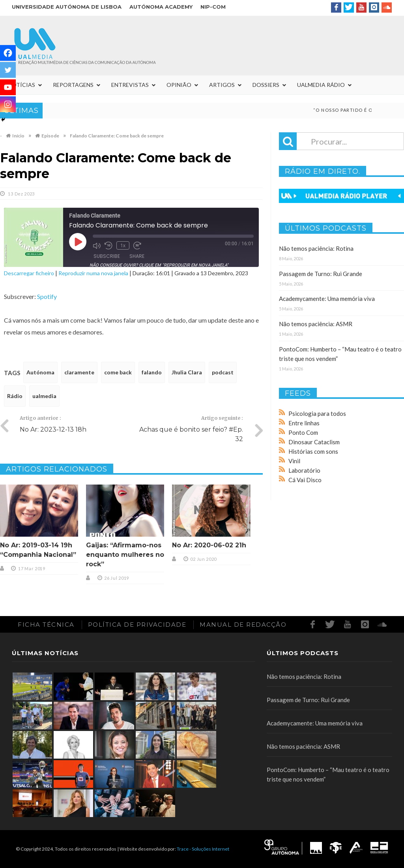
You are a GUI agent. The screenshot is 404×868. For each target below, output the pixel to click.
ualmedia (44, 396)
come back (118, 372)
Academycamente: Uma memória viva (327, 299)
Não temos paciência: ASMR (316, 324)
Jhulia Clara (187, 372)
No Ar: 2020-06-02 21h (209, 545)
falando (152, 372)
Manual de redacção (243, 625)
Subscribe (107, 256)
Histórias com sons (313, 451)
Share (137, 256)
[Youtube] (8, 87)
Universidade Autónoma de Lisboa (67, 7)
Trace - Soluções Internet (203, 849)
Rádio (15, 396)
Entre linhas (304, 423)
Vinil (294, 461)
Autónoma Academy (161, 7)
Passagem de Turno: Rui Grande (321, 274)
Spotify (47, 296)
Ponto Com (303, 432)
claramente (79, 372)
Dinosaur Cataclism (314, 442)
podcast (223, 372)
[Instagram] (8, 104)
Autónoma (40, 372)
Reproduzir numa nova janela (93, 273)
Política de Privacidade (137, 625)
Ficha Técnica (46, 625)
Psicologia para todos (317, 413)
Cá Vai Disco (305, 480)
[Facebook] (8, 53)
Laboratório (304, 470)
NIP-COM (213, 7)
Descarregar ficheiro (29, 273)
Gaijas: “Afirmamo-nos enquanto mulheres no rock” (125, 555)
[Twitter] (8, 70)
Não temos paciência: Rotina (316, 248)
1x (123, 245)
